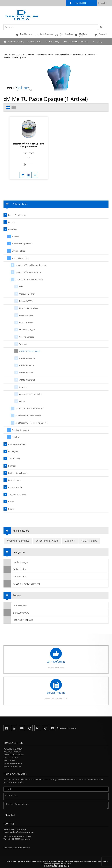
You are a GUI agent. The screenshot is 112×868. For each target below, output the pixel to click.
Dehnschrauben (15, 480)
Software (16, 236)
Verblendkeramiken (45, 55)
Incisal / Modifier (26, 322)
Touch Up (91, 55)
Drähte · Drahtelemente (18, 473)
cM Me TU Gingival (27, 380)
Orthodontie (35, 42)
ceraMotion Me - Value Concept (30, 408)
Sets (21, 287)
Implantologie (16, 42)
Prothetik (12, 466)
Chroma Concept (26, 337)
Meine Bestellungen (14, 755)
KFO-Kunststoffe (15, 487)
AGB (80, 861)
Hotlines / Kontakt (18, 620)
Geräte (11, 502)
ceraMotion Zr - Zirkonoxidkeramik (31, 265)
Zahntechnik (52, 42)
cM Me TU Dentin (26, 365)
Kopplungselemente (18, 541)
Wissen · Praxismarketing (77, 42)
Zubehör (16, 437)
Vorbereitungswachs (47, 541)
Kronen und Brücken (17, 444)
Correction (24, 387)
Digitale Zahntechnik (17, 215)
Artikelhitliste (11, 758)
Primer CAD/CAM (26, 301)
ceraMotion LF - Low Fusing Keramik (32, 423)
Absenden (10, 815)
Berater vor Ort (16, 613)
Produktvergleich (13, 763)
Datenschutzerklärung (67, 861)
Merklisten (9, 761)
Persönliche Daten (13, 749)
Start (5, 55)
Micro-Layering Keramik (22, 244)
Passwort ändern (12, 752)
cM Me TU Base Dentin (29, 358)
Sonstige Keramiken (20, 430)
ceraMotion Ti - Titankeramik (28, 416)
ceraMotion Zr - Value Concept (29, 272)
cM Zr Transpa (89, 541)
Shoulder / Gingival (27, 330)
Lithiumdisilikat (18, 251)
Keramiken (29, 55)
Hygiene (12, 222)
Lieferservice (15, 606)
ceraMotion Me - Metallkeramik (70, 55)
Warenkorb (101, 35)
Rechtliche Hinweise (47, 861)
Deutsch (103, 3)
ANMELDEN (80, 3)
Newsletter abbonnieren (17, 848)
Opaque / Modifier (27, 294)
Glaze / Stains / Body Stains (31, 394)
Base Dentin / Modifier (29, 308)
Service (98, 42)
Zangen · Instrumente (17, 494)
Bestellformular (12, 766)
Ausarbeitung (14, 459)
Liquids (22, 401)
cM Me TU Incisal (26, 373)
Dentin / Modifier (26, 315)
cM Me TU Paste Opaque (15, 57)
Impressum (66, 864)
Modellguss (13, 451)
